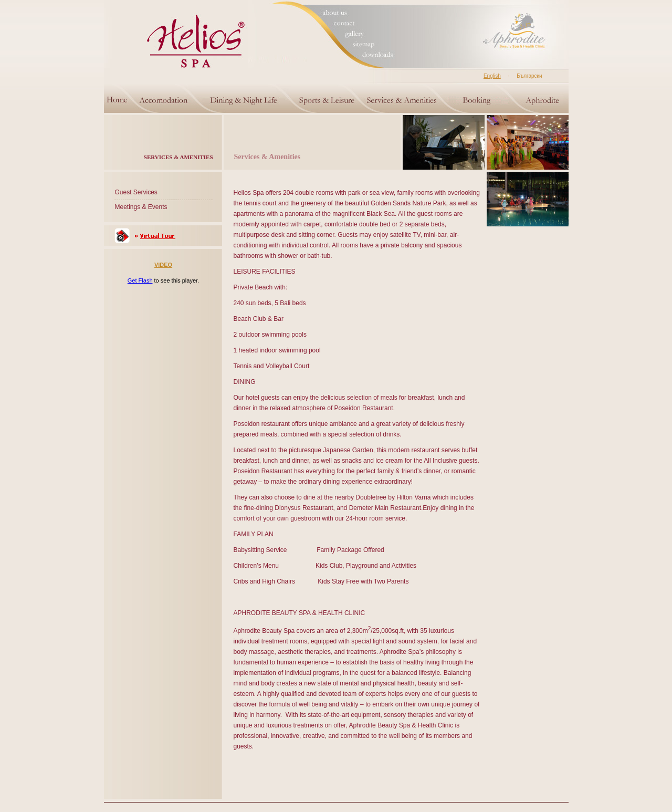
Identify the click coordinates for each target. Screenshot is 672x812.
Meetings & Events (141, 207)
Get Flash (140, 280)
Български (529, 76)
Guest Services (136, 192)
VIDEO (163, 265)
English (492, 76)
